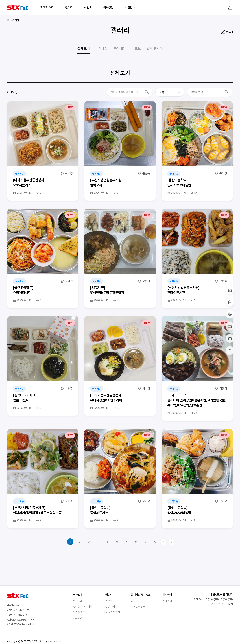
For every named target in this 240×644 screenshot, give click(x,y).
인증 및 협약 (79, 612)
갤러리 (69, 7)
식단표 (88, 7)
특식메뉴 (120, 48)
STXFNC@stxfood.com (24, 624)
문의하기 (167, 595)
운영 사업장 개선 (112, 612)
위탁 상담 (167, 601)
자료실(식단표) (138, 606)
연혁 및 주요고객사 (82, 606)
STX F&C (18, 7)
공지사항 (135, 601)
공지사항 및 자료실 (141, 595)
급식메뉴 (102, 48)
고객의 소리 (47, 7)
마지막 (171, 542)
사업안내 (130, 7)
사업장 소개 (109, 606)
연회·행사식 (155, 48)
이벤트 (136, 48)
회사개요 (77, 601)
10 (155, 542)
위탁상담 (108, 7)
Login (230, 8)
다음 (163, 542)
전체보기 (84, 48)
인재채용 (77, 618)
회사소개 (78, 595)
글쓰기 (230, 32)
